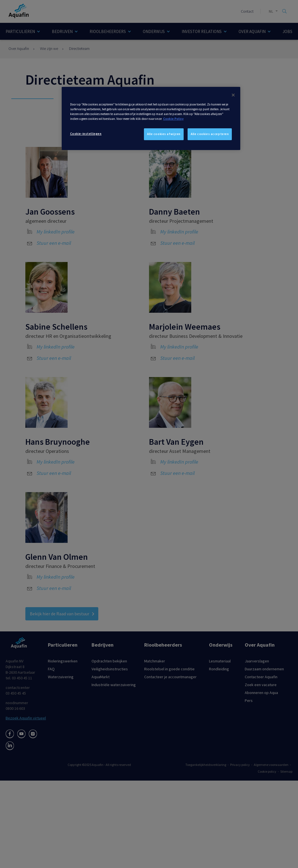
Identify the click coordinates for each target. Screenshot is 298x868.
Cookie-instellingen (86, 134)
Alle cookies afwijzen (164, 134)
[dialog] (151, 118)
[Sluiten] (233, 95)
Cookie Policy (173, 119)
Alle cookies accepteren (210, 134)
